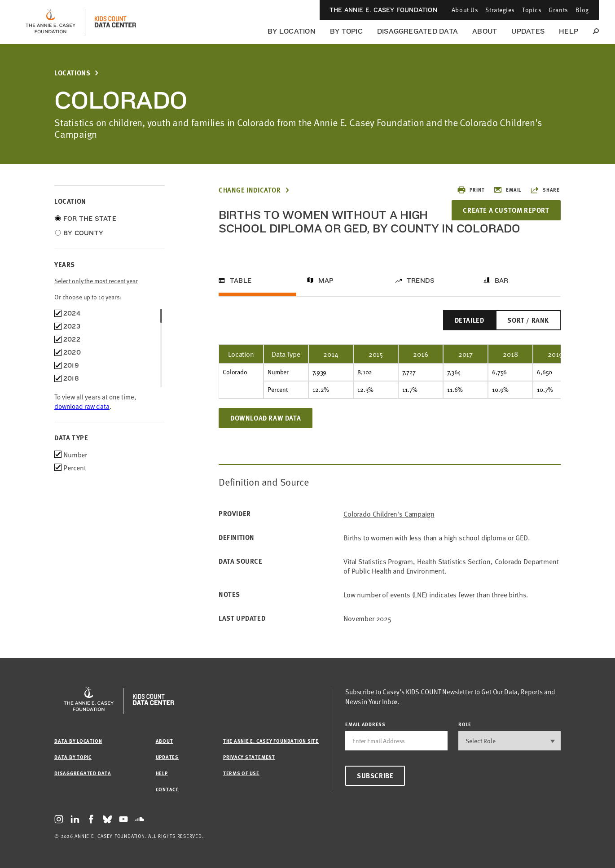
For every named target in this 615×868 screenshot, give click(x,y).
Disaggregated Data (417, 31)
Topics (532, 10)
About (485, 31)
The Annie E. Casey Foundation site (271, 741)
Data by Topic (73, 757)
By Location (292, 31)
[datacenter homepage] (115, 22)
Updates (528, 31)
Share (545, 190)
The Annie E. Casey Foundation (383, 10)
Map (326, 281)
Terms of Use (241, 773)
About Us (465, 10)
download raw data (82, 406)
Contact (167, 789)
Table (241, 281)
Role (465, 724)
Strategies (500, 10)
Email (507, 190)
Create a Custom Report (506, 210)
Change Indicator (250, 190)
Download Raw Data (266, 418)
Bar (502, 281)
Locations (72, 73)
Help (569, 31)
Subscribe (375, 776)
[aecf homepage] (51, 22)
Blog (582, 10)
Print (471, 190)
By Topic (346, 31)
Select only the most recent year (96, 281)
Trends (421, 281)
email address (365, 724)
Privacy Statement (249, 757)
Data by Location (78, 741)
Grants (558, 10)
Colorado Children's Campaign (389, 514)
